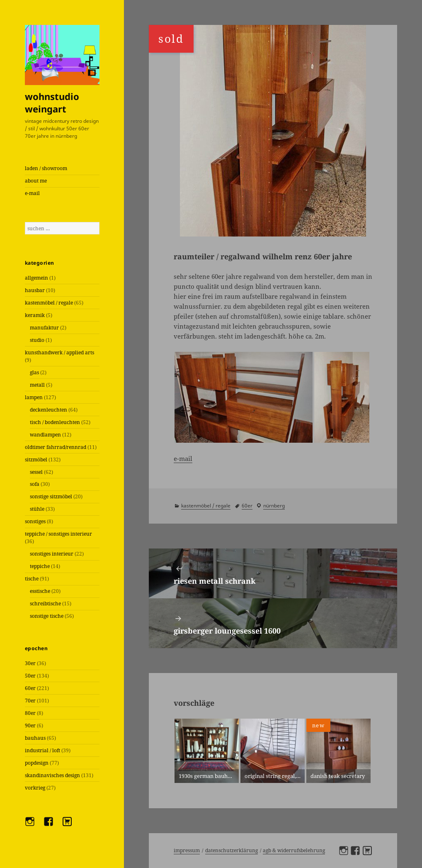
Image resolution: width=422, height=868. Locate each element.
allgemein (36, 278)
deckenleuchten (49, 410)
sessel (36, 472)
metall (37, 385)
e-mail (32, 193)
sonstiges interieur (52, 554)
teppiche (40, 566)
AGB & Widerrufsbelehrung (294, 850)
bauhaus (35, 738)
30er (30, 663)
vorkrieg (35, 788)
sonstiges (35, 521)
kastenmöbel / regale (49, 303)
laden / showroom (46, 168)
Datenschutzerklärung (232, 850)
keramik (35, 315)
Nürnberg (274, 506)
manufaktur (44, 328)
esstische (40, 591)
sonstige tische (47, 616)
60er (30, 688)
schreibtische (45, 603)
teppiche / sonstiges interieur (58, 534)
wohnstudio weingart (52, 102)
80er (30, 713)
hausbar (35, 290)
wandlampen (45, 435)
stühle (37, 509)
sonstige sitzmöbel (51, 496)
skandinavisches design (52, 775)
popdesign (37, 763)
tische (32, 579)
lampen (34, 397)
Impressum (187, 850)
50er (30, 676)
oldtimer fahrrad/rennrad (56, 447)
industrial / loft (42, 750)
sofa (35, 484)
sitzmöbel (36, 460)
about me (36, 181)
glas (34, 372)
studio (37, 340)
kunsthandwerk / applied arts (59, 352)
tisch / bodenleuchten (55, 422)
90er (30, 725)
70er (30, 701)
